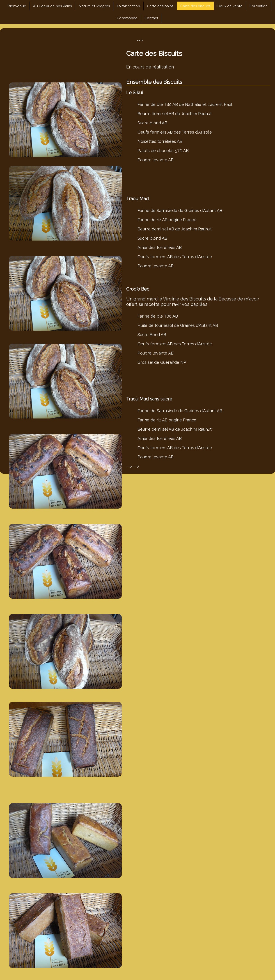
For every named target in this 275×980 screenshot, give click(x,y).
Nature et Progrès (94, 6)
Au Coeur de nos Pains (52, 6)
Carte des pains (160, 6)
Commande (127, 18)
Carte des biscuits (195, 6)
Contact (151, 18)
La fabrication (128, 6)
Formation (259, 6)
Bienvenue (17, 6)
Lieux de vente (230, 6)
